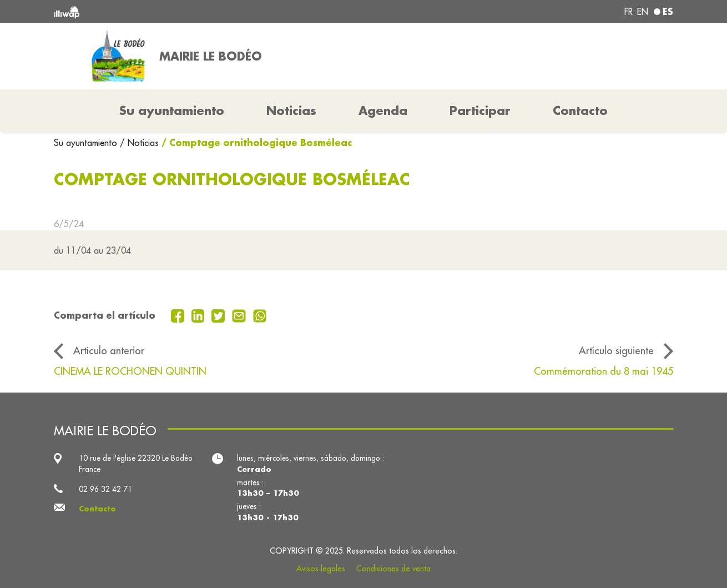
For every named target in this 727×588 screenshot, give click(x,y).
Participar (480, 110)
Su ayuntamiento (87, 143)
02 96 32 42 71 (105, 489)
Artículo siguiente (616, 351)
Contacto (580, 110)
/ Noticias (139, 143)
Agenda (383, 110)
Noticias (291, 110)
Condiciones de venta (393, 569)
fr (628, 12)
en (643, 12)
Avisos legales (321, 569)
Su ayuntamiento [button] (172, 110)
